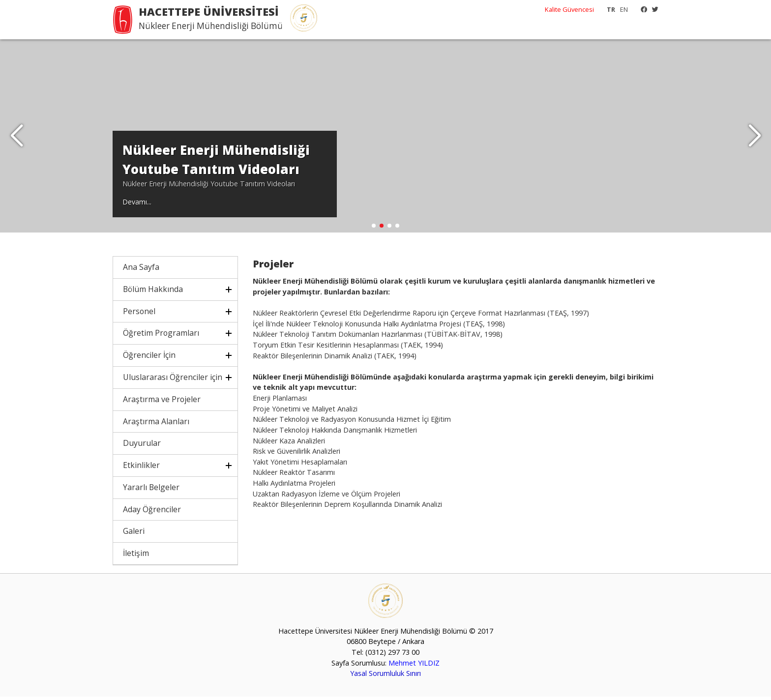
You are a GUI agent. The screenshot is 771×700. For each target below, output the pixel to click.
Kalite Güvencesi (569, 9)
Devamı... (137, 205)
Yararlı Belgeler (151, 491)
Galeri (134, 534)
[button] (755, 138)
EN (624, 9)
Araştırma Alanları (156, 424)
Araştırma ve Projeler (162, 403)
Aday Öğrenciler (152, 512)
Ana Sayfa (141, 270)
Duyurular (142, 446)
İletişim (136, 556)
